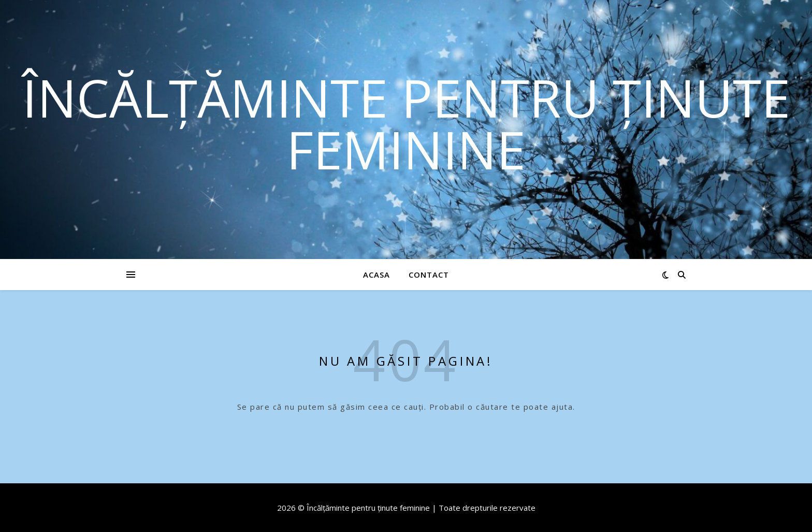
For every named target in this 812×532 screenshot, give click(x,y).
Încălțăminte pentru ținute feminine (406, 123)
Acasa (376, 275)
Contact (429, 275)
